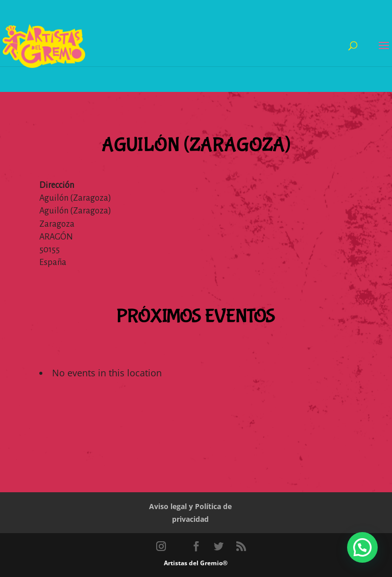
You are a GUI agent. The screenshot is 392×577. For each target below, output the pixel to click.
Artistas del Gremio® (196, 563)
